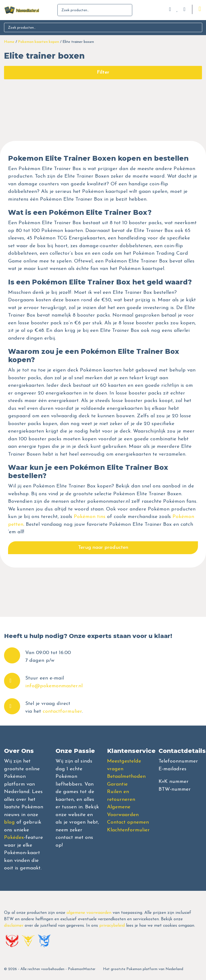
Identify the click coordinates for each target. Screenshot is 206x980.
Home (9, 42)
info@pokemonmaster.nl (54, 686)
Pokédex (14, 838)
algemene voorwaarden (89, 913)
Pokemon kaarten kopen (38, 42)
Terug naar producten (103, 548)
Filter (103, 72)
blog (9, 822)
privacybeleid (112, 926)
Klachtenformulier (128, 830)
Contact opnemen (128, 822)
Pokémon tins (90, 517)
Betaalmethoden (126, 777)
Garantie (117, 784)
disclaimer (14, 926)
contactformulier (62, 711)
